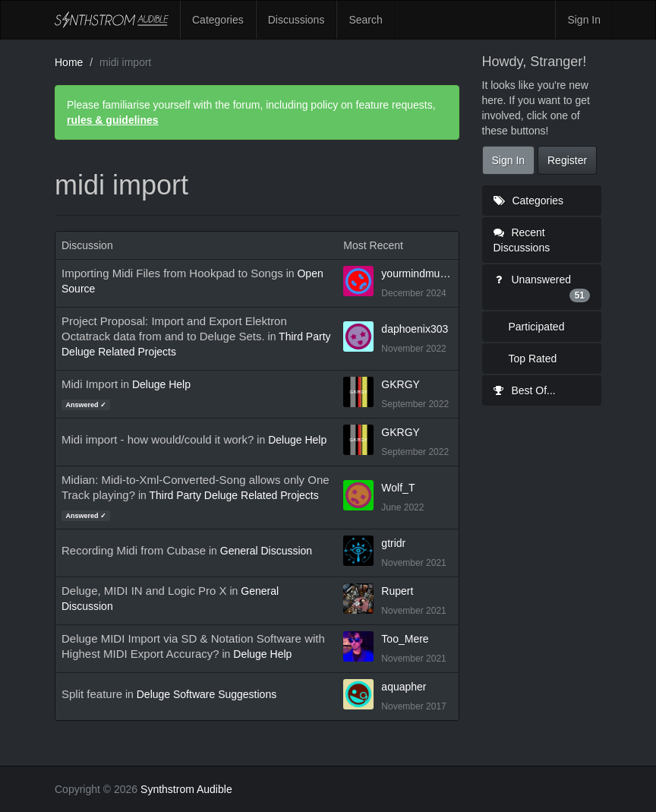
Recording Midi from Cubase (134, 550)
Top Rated (533, 359)
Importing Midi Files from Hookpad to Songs (172, 273)
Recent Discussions (522, 240)
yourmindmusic (416, 273)
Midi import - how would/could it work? (158, 439)
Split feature (92, 694)
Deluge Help (161, 384)
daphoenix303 (415, 329)
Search (365, 20)
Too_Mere (405, 639)
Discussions (296, 20)
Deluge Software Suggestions (207, 694)
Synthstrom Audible (112, 20)
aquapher (404, 687)
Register (567, 160)
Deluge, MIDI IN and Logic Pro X (144, 591)
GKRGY (401, 384)
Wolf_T (398, 488)
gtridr (393, 543)
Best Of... (525, 390)
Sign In (584, 20)
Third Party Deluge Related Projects (233, 495)
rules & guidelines (113, 120)
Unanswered (542, 288)
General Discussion (266, 551)
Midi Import (90, 384)
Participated (537, 327)
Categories (218, 20)
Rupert (397, 591)
